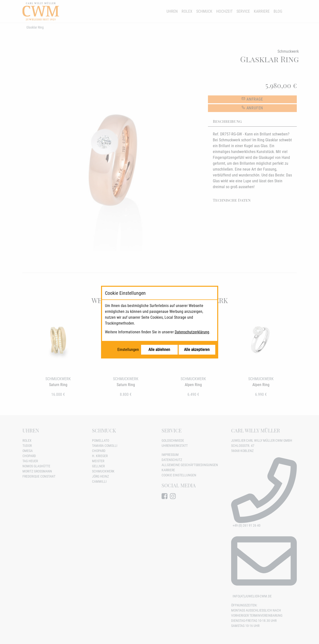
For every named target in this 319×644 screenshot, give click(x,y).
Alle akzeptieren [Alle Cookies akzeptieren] (197, 350)
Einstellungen (128, 350)
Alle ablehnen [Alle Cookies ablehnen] (159, 350)
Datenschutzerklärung (192, 332)
